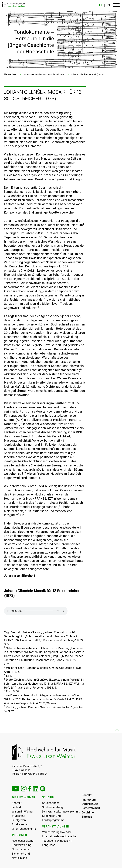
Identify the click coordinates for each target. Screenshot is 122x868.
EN (108, 5)
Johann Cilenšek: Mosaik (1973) (87, 74)
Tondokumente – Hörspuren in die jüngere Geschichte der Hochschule (31, 42)
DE (101, 5)
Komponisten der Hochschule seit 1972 (44, 74)
